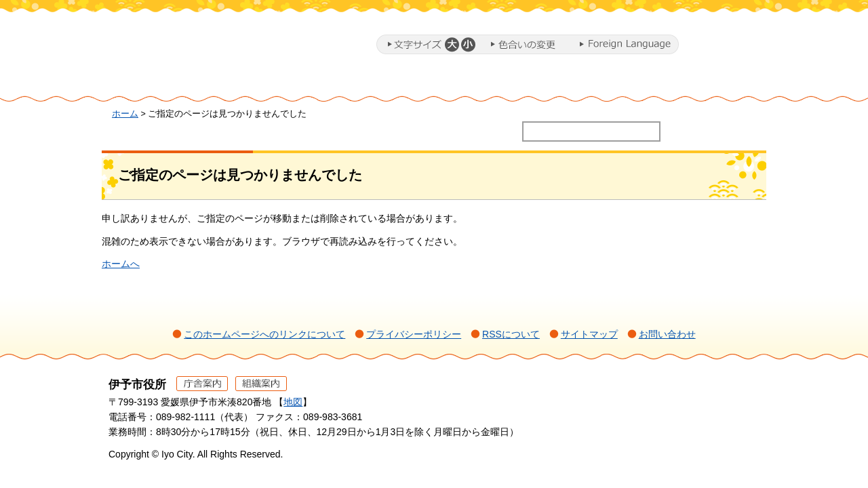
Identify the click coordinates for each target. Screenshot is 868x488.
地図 (293, 402)
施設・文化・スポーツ (594, 83)
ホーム (159, 83)
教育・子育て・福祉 (454, 83)
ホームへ (121, 264)
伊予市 (217, 47)
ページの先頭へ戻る (733, 403)
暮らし (248, 83)
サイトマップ (589, 334)
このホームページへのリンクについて (264, 334)
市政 (713, 83)
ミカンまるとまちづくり (336, 83)
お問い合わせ (667, 334)
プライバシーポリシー (414, 334)
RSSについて (511, 334)
